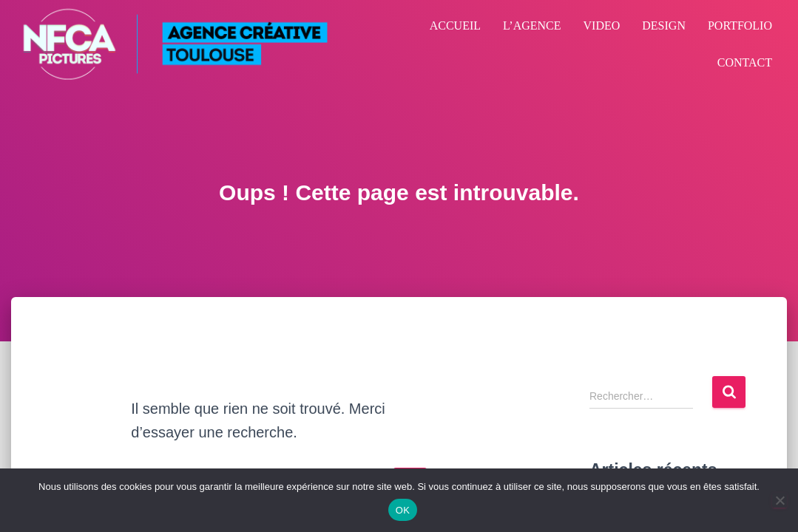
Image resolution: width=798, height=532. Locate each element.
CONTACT (745, 62)
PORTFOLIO (740, 25)
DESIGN (664, 25)
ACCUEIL (455, 25)
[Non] (780, 500)
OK (403, 510)
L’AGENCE (532, 25)
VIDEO (602, 25)
